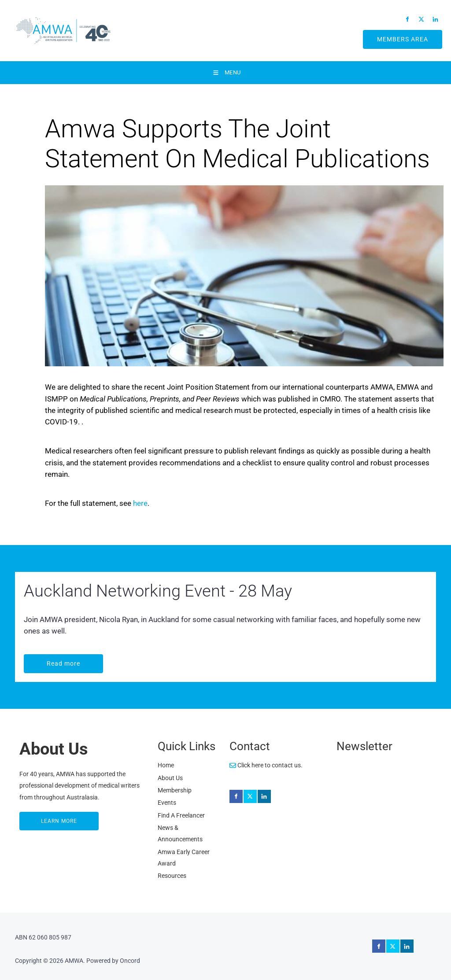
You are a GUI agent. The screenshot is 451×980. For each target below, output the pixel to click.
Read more (42, 660)
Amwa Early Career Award (184, 858)
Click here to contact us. (266, 765)
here (140, 503)
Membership (175, 790)
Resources (172, 876)
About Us (170, 778)
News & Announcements (180, 833)
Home (166, 765)
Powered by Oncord (113, 961)
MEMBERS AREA (392, 36)
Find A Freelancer (181, 815)
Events (167, 803)
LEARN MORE (38, 818)
